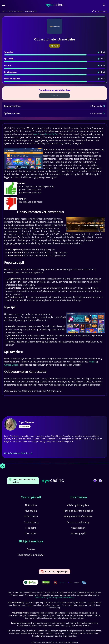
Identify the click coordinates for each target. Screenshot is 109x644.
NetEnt (37, 134)
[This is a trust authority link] (63, 583)
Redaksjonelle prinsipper (31, 555)
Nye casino (31, 511)
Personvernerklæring (78, 522)
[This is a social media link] (95, 481)
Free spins (31, 528)
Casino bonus (31, 522)
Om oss (31, 549)
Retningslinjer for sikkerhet (78, 511)
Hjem (4, 11)
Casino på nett (31, 497)
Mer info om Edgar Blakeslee (18, 453)
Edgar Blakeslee (26, 422)
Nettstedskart (78, 528)
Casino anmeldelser (16, 11)
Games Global (51, 134)
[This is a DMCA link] (46, 583)
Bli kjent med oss (31, 541)
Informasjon (78, 497)
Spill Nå (54, 96)
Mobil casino (31, 516)
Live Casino (31, 533)
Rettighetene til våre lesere (78, 516)
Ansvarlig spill (78, 533)
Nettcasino (31, 505)
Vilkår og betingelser (78, 505)
